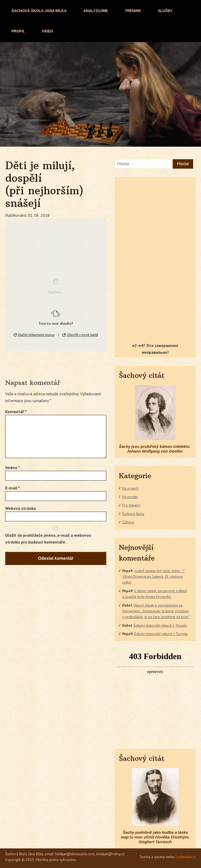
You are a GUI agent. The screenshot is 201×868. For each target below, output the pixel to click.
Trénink (133, 11)
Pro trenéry (131, 505)
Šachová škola (133, 514)
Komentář (16, 412)
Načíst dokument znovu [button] (34, 335)
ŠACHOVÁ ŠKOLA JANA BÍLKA (39, 11)
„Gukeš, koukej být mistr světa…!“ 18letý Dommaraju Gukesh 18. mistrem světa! (153, 577)
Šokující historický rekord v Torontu (160, 625)
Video (47, 31)
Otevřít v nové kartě (80, 335)
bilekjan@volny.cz (110, 854)
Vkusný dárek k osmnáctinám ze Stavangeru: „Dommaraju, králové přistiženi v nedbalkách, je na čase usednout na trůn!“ (156, 611)
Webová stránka (21, 508)
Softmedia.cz (186, 857)
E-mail (13, 488)
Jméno (13, 467)
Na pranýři (130, 488)
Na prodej (130, 497)
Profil (18, 31)
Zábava (128, 522)
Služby (165, 11)
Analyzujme (96, 11)
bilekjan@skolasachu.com (75, 854)
